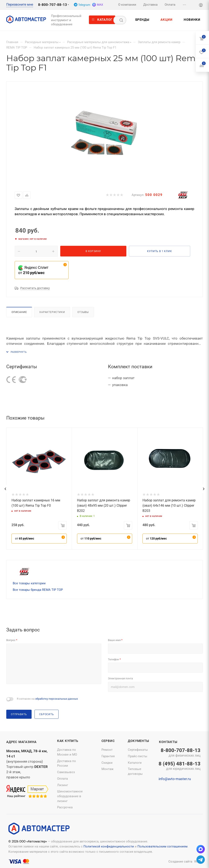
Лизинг (63, 785)
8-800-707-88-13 (53, 5)
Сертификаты (138, 750)
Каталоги (135, 763)
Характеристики (52, 312)
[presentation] (5, 489)
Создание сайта (180, 862)
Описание (19, 312)
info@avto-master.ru (175, 779)
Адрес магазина (21, 742)
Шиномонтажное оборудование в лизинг (70, 796)
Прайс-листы (138, 756)
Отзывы (83, 312)
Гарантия (108, 756)
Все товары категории (29, 583)
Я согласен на (47, 699)
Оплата (62, 779)
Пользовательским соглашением (162, 846)
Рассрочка (65, 807)
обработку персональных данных (56, 699)
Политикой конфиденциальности (109, 846)
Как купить (68, 741)
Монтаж (107, 769)
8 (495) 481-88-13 (180, 766)
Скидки (107, 763)
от (25, 538)
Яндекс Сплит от (33, 270)
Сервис (108, 741)
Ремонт (107, 750)
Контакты (168, 742)
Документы (138, 741)
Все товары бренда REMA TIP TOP (38, 590)
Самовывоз (66, 772)
